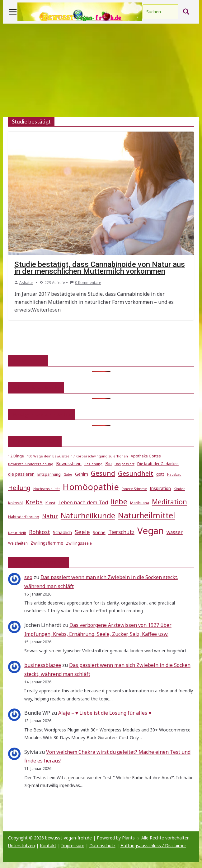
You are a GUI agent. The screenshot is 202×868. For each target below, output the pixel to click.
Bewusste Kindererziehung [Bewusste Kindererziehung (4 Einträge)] (31, 464)
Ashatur (26, 283)
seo (28, 577)
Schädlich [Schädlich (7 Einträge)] (62, 532)
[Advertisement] (101, 70)
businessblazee (43, 665)
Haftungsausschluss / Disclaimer (153, 846)
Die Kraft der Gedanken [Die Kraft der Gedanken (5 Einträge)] (158, 464)
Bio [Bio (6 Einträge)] (108, 464)
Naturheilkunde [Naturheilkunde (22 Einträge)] (88, 515)
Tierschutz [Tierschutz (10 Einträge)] (121, 532)
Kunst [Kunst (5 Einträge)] (50, 503)
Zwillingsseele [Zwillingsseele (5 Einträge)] (79, 543)
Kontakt (48, 846)
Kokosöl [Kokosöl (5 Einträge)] (15, 503)
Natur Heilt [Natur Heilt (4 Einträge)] (17, 533)
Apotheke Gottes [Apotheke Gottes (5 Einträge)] (146, 456)
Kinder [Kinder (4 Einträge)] (179, 489)
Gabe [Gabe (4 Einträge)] (68, 474)
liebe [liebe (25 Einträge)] (119, 501)
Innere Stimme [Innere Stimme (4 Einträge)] (134, 489)
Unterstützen (21, 846)
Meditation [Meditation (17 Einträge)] (169, 502)
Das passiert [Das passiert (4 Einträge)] (124, 464)
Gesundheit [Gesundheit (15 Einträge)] (136, 473)
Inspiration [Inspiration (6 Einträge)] (160, 488)
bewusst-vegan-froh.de (68, 838)
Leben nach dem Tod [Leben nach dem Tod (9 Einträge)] (83, 502)
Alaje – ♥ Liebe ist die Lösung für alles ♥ (105, 713)
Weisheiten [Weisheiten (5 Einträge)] (18, 543)
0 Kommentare (86, 283)
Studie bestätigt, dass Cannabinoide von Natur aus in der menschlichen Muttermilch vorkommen (100, 268)
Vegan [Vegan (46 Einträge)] (150, 531)
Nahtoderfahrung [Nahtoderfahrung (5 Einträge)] (24, 517)
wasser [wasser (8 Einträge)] (175, 532)
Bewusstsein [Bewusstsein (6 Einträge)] (69, 464)
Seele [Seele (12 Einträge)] (82, 532)
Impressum (73, 846)
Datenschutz (102, 846)
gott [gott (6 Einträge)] (160, 474)
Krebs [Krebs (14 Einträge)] (34, 502)
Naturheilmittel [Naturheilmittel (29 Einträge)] (147, 515)
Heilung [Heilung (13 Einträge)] (19, 488)
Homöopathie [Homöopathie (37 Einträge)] (91, 487)
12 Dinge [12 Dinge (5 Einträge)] (16, 456)
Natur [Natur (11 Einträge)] (50, 516)
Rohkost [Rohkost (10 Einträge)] (40, 532)
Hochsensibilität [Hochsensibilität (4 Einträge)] (47, 489)
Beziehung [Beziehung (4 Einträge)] (93, 464)
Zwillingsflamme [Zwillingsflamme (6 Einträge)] (47, 543)
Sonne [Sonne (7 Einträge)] (99, 532)
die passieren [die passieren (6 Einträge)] (21, 474)
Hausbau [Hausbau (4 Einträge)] (174, 474)
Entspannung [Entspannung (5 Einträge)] (49, 474)
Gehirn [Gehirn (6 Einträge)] (82, 474)
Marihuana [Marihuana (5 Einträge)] (140, 503)
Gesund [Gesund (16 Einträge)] (103, 473)
